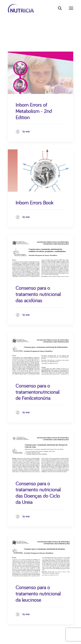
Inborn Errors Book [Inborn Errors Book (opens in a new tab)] (34, 203)
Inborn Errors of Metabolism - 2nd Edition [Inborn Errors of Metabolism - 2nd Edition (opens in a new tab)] (34, 111)
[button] (71, 8)
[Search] (58, 8)
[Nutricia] (21, 8)
